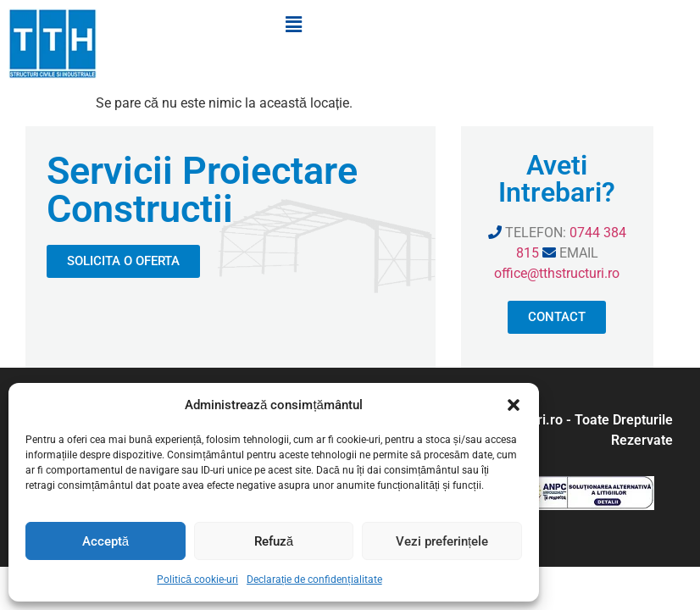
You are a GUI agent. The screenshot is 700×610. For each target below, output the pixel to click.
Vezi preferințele (442, 541)
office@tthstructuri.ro (557, 273)
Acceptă (106, 541)
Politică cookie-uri (197, 579)
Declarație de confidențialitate (314, 579)
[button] (514, 405)
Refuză (274, 541)
